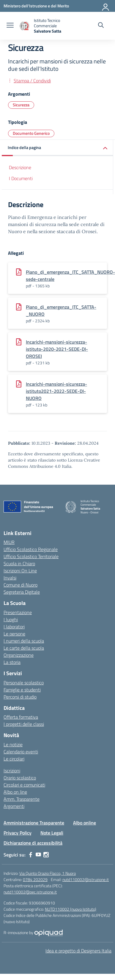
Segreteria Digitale (22, 592)
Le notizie (13, 744)
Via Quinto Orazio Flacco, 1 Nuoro (48, 873)
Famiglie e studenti (22, 690)
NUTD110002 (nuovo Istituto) (71, 909)
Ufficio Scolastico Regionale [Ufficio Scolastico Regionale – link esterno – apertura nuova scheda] (31, 549)
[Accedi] (106, 6)
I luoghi (11, 619)
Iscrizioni (12, 771)
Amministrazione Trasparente (34, 823)
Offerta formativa (21, 717)
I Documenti (21, 178)
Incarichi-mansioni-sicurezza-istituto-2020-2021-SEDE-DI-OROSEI (57, 349)
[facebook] (31, 855)
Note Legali (52, 833)
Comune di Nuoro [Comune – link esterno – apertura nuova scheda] (21, 585)
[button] (57, 148)
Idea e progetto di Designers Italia (78, 951)
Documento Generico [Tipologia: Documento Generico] (31, 133)
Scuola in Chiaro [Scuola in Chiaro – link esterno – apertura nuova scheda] (19, 563)
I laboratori (14, 627)
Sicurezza (21, 105)
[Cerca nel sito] (101, 26)
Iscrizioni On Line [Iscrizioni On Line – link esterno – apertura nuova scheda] (20, 571)
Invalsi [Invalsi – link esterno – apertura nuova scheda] (10, 578)
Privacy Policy (18, 833)
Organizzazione (19, 655)
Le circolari (14, 759)
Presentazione (18, 612)
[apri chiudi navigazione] (10, 26)
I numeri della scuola (24, 641)
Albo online (85, 823)
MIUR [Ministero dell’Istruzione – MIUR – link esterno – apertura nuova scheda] (9, 542)
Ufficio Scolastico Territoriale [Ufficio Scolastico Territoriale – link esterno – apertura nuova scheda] (31, 556)
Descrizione (20, 167)
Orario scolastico (20, 778)
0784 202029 (35, 879)
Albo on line (15, 792)
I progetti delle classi (24, 724)
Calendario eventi (21, 752)
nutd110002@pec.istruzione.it (30, 892)
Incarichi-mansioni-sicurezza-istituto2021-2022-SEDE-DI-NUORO (56, 391)
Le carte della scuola (24, 648)
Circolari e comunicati (24, 785)
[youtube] (38, 855)
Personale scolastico (24, 683)
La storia (12, 662)
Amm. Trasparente (22, 799)
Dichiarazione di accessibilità (33, 843)
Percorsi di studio (20, 697)
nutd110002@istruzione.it (86, 879)
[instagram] (46, 855)
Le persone (14, 634)
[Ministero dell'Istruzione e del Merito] (36, 6)
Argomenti (14, 806)
